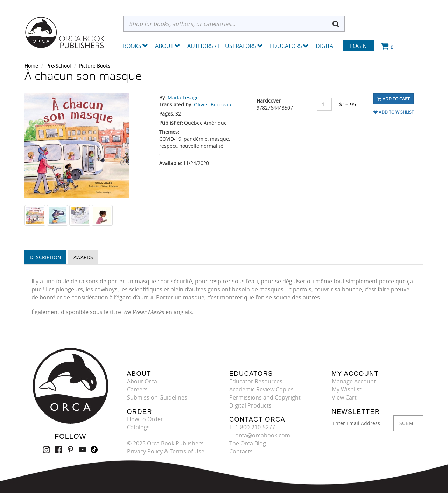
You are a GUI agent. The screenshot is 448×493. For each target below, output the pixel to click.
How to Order (145, 419)
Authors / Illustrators (225, 46)
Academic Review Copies (261, 389)
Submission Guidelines (157, 397)
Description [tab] (45, 257)
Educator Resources (256, 381)
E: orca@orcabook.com (260, 435)
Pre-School (59, 66)
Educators (289, 46)
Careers (137, 389)
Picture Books (95, 66)
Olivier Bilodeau (213, 105)
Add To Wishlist (394, 112)
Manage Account (354, 381)
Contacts (241, 451)
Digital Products (250, 405)
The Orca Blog (248, 443)
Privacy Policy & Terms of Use (166, 451)
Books (132, 46)
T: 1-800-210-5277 (252, 427)
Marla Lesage (183, 98)
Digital (326, 46)
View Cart (344, 397)
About (168, 46)
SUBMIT (408, 423)
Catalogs (138, 427)
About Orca (142, 381)
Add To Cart (394, 99)
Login (358, 46)
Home (31, 66)
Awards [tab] (83, 257)
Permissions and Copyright (265, 397)
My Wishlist (347, 389)
